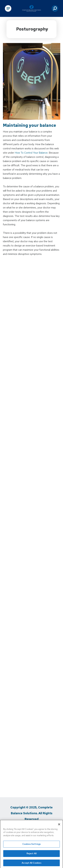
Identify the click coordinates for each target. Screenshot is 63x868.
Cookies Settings (31, 845)
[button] (55, 8)
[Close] (59, 825)
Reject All (31, 854)
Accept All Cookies (31, 864)
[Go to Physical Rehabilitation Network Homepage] (32, 8)
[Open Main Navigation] (8, 8)
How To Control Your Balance (31, 153)
